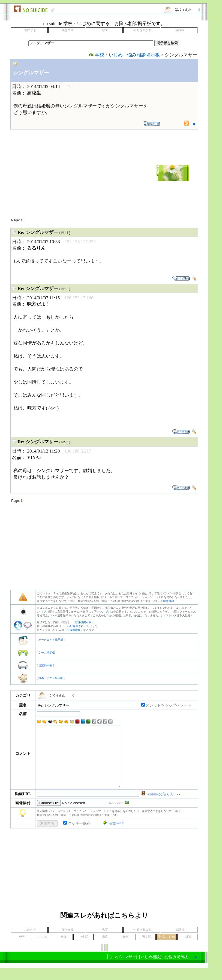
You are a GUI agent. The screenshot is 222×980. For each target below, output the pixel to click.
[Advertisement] (65, 173)
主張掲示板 (74, 630)
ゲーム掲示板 (47, 652)
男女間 (147, 949)
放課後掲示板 (83, 622)
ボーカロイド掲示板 (51, 640)
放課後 (180, 30)
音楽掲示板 (45, 665)
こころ (43, 949)
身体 (64, 949)
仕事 (126, 949)
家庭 (105, 949)
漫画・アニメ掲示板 (51, 678)
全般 (22, 949)
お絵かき (30, 30)
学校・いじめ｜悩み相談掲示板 (127, 55)
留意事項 (169, 601)
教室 (105, 30)
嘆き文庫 (68, 30)
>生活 (84, 949)
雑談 (188, 949)
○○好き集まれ (142, 30)
